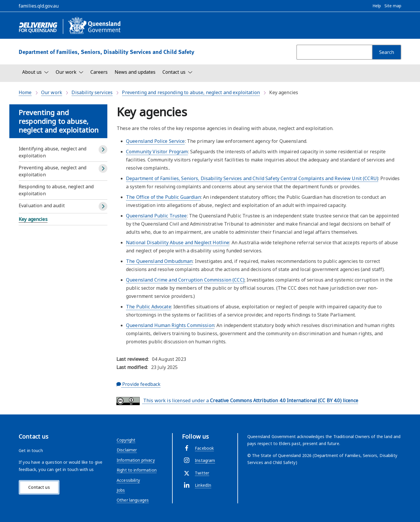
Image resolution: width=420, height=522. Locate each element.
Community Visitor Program (157, 152)
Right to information (137, 470)
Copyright (126, 440)
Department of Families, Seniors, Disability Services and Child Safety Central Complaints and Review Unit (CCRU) (252, 178)
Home (25, 92)
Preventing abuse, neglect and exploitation (52, 171)
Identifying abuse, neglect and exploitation (52, 152)
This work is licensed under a (237, 401)
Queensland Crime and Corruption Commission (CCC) (185, 280)
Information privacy (136, 460)
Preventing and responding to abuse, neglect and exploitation (191, 92)
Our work (52, 92)
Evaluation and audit (42, 205)
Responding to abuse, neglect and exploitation (56, 190)
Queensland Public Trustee (156, 216)
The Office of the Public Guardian (163, 197)
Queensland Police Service (155, 141)
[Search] (387, 52)
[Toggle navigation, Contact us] (177, 72)
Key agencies (33, 219)
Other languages (133, 500)
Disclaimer (127, 450)
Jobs (121, 490)
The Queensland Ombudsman (159, 261)
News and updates (135, 72)
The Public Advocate (149, 307)
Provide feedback (139, 384)
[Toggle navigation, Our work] (70, 72)
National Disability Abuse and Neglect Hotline (178, 242)
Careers (99, 72)
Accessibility (128, 480)
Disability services (92, 92)
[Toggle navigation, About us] (35, 72)
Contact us (39, 487)
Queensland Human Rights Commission (170, 325)
